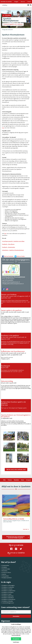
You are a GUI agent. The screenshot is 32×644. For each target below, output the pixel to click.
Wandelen (16, 480)
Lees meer (25, 529)
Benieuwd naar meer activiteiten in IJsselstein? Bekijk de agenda (15, 537)
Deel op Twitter (21, 256)
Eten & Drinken (6, 569)
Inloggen (16, 2)
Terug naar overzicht (7, 30)
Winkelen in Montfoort (8, 598)
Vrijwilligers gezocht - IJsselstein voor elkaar (13, 241)
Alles (4, 480)
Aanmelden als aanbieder (6, 2)
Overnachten (5, 576)
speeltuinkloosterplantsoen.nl (11, 282)
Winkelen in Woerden (8, 601)
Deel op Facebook (9, 256)
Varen (22, 480)
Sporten (4, 574)
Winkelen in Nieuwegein (8, 586)
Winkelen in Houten (7, 589)
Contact (29, 2)
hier (3, 128)
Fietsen (10, 480)
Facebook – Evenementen (9, 247)
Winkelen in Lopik (7, 594)
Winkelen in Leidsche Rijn (9, 591)
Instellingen (16, 642)
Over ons (23, 2)
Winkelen (5, 567)
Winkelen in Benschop (8, 596)
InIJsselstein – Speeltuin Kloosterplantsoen (13, 250)
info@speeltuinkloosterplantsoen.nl (13, 284)
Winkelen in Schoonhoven (9, 600)
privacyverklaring (16, 635)
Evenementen (6, 566)
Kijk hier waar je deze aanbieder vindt (16, 470)
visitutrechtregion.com (8, 603)
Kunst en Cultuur (7, 573)
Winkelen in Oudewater (8, 587)
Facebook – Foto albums (8, 244)
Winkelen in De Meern (8, 593)
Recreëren (5, 571)
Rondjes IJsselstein (7, 578)
